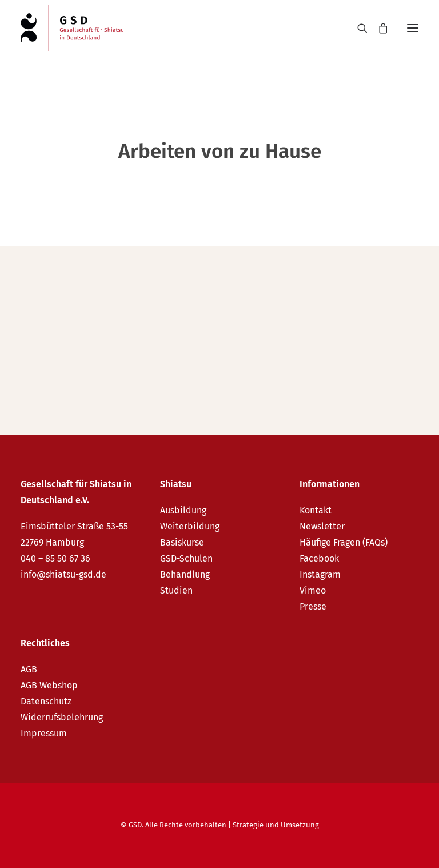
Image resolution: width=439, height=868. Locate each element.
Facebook (319, 558)
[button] (413, 28)
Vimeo (313, 590)
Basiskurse (182, 542)
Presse (313, 606)
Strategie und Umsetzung (276, 825)
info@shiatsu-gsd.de (63, 574)
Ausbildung (183, 510)
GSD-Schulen (186, 558)
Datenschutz (46, 701)
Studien (176, 590)
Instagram (320, 574)
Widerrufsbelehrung (62, 717)
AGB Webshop (49, 685)
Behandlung (185, 574)
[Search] (357, 28)
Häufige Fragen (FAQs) (344, 542)
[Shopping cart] (378, 28)
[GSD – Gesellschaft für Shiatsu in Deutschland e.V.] (72, 28)
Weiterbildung (190, 526)
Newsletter (322, 526)
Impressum (44, 733)
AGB (29, 669)
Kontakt (316, 510)
